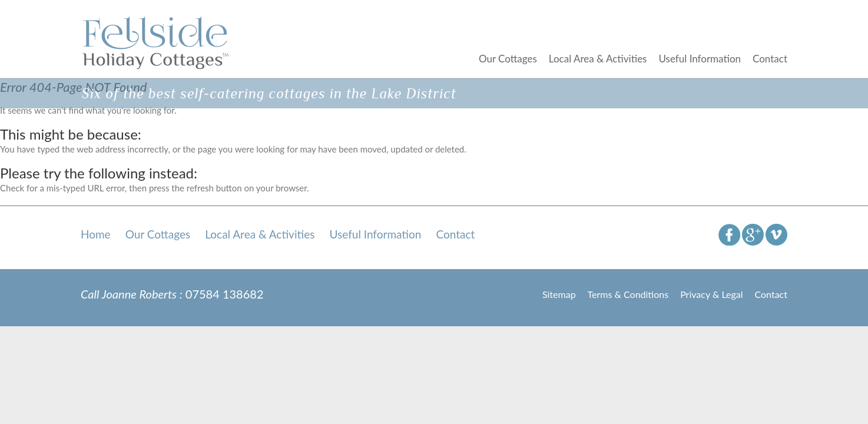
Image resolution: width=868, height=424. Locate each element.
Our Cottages (508, 59)
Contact (770, 59)
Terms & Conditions (628, 294)
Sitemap (559, 294)
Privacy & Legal (711, 294)
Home (96, 234)
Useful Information (700, 59)
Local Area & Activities (598, 59)
